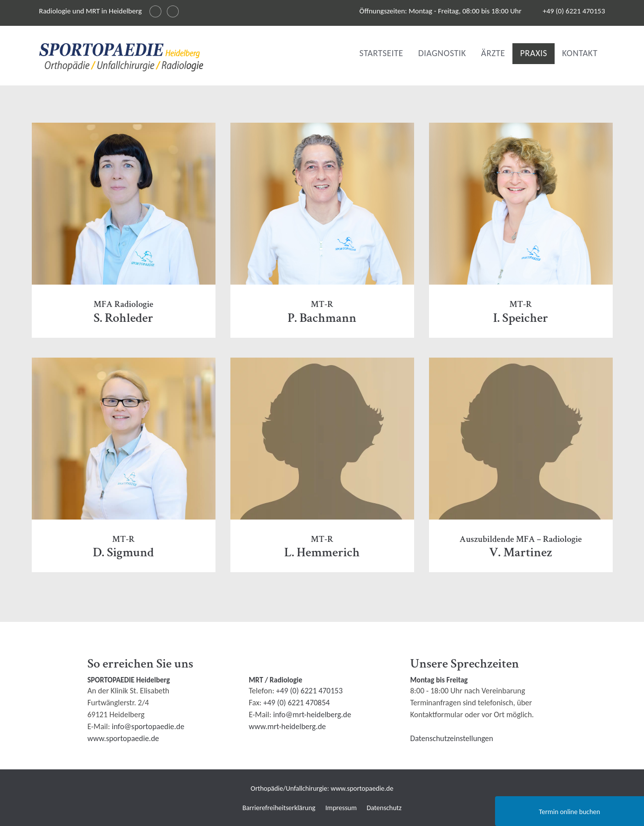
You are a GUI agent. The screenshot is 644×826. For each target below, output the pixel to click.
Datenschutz (384, 808)
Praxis (534, 53)
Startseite (381, 53)
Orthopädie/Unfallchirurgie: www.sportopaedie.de (322, 788)
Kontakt (580, 53)
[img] (121, 57)
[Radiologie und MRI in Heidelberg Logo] (121, 59)
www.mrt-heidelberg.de (287, 726)
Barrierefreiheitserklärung (279, 808)
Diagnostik (442, 53)
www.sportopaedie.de (123, 738)
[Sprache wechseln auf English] (155, 11)
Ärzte (493, 53)
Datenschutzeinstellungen (452, 738)
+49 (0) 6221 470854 (296, 703)
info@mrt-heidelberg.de (312, 714)
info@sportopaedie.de (148, 726)
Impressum (341, 808)
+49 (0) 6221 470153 (574, 11)
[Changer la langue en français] (173, 11)
